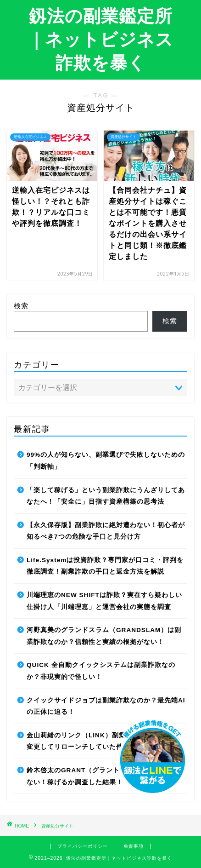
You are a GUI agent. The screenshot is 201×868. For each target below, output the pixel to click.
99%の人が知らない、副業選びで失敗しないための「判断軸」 (106, 461)
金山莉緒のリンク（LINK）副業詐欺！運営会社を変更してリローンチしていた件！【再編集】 (104, 741)
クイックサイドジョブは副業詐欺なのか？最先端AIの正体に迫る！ (106, 706)
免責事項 (134, 846)
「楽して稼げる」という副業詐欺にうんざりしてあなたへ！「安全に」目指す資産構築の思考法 (106, 496)
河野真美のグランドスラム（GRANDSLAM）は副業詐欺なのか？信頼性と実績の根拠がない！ (104, 636)
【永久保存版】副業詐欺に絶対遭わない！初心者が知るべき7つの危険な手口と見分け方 (106, 531)
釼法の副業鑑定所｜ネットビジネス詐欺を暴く (100, 39)
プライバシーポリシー (83, 846)
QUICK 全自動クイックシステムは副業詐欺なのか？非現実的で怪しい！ (101, 671)
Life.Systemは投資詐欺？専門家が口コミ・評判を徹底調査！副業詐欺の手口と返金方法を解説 (105, 566)
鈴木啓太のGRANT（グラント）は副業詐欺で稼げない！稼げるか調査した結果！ (104, 776)
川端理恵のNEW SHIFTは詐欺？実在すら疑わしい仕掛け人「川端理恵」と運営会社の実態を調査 (104, 601)
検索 (21, 306)
